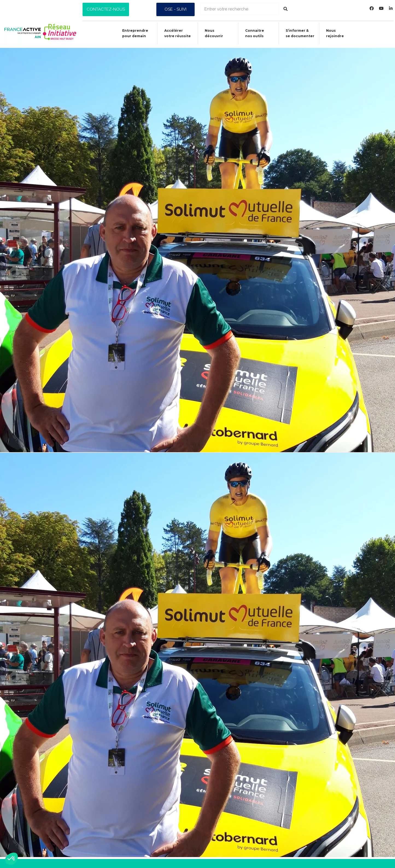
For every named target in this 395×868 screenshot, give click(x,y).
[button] (106, 9)
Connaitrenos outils (252, 33)
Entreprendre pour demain (132, 33)
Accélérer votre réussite (175, 33)
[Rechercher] (286, 9)
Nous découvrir (211, 33)
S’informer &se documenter (298, 33)
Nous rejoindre (333, 33)
